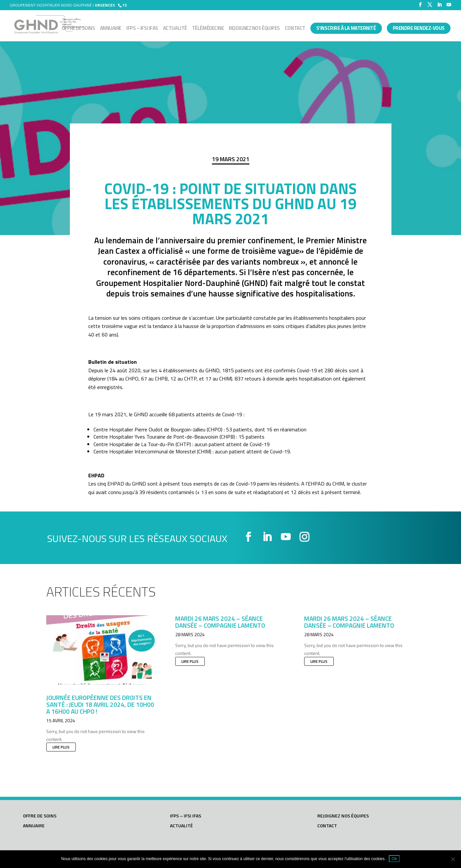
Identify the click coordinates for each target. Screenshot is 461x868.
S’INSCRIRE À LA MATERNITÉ (346, 28)
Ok (394, 859)
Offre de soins (78, 29)
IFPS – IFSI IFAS (142, 29)
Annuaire (111, 29)
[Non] (453, 859)
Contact (295, 29)
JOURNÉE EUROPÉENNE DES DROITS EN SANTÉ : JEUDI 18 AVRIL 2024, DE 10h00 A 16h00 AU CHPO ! (100, 704)
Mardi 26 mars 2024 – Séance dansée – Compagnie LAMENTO (220, 622)
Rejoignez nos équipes (254, 29)
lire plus (61, 747)
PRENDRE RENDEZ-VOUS (419, 28)
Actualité (175, 29)
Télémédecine (208, 29)
